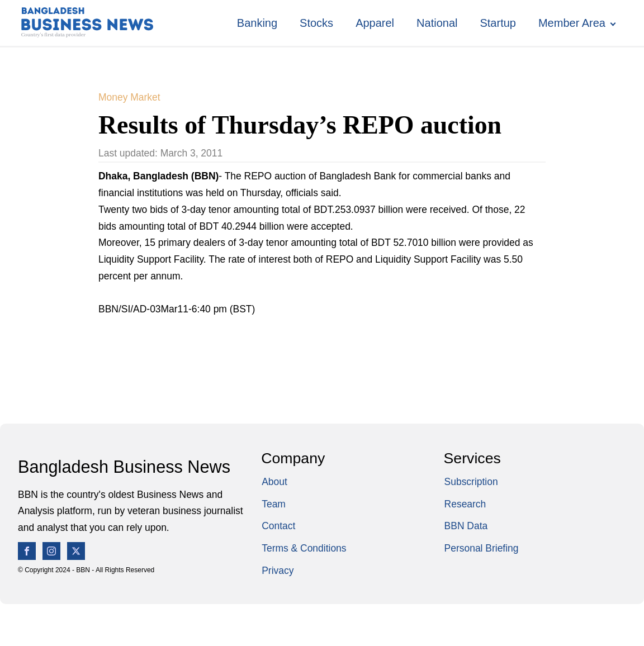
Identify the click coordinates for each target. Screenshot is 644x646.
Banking (257, 23)
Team (274, 504)
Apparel (375, 23)
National (437, 23)
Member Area (572, 23)
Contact (278, 526)
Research (465, 504)
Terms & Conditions (304, 548)
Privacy (278, 571)
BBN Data (466, 526)
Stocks (316, 23)
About (274, 482)
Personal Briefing (482, 548)
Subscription (471, 482)
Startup (498, 23)
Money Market (129, 97)
